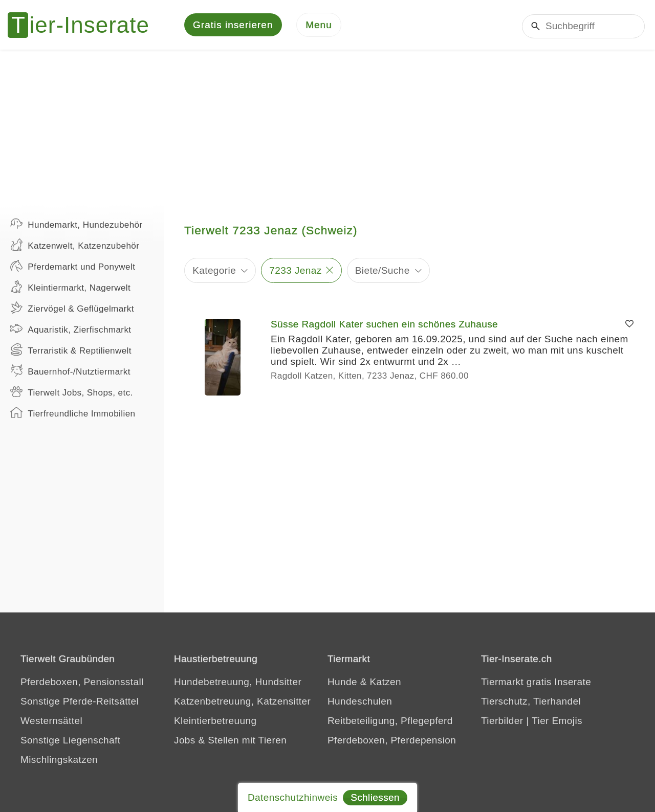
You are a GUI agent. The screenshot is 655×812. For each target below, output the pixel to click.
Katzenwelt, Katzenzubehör (75, 246)
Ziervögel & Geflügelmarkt (72, 309)
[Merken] (629, 326)
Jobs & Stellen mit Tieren (230, 742)
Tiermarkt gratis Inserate (536, 683)
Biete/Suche (383, 271)
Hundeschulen (360, 703)
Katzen (385, 683)
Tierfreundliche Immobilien (73, 414)
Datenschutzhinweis (293, 797)
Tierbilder (502, 722)
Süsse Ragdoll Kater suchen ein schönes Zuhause (384, 326)
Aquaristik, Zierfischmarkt (71, 330)
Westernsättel (51, 722)
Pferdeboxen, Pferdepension (392, 742)
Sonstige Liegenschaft (70, 742)
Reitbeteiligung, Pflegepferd (390, 722)
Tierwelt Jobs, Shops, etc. (72, 393)
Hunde (342, 683)
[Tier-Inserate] (84, 26)
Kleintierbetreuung (215, 722)
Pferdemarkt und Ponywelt (73, 267)
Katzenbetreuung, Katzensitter (242, 703)
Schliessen (375, 797)
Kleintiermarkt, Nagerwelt (70, 288)
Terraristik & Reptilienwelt (71, 351)
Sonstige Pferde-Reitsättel (80, 703)
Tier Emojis (557, 722)
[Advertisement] (327, 128)
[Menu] (319, 26)
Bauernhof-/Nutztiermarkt (70, 372)
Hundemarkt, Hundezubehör (77, 225)
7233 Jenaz (295, 271)
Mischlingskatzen (59, 761)
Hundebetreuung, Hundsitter (238, 683)
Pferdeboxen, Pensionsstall (82, 683)
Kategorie (214, 271)
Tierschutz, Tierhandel (531, 703)
